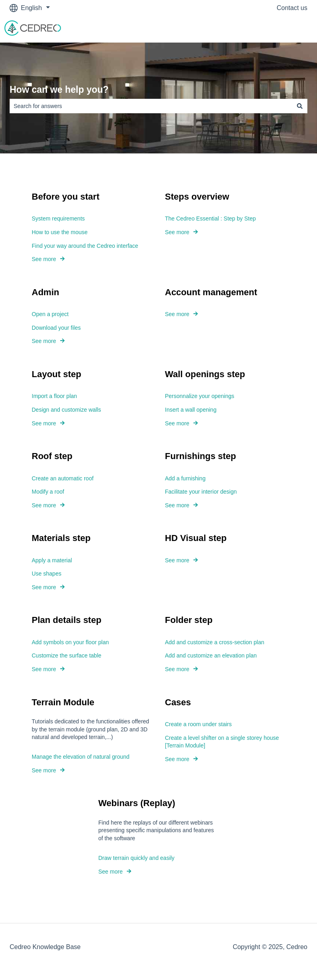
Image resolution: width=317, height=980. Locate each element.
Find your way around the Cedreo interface (85, 246)
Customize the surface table (67, 656)
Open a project (50, 314)
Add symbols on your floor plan (70, 642)
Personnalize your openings (200, 396)
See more (44, 259)
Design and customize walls (66, 410)
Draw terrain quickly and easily (136, 858)
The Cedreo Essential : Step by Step (210, 218)
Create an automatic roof (63, 478)
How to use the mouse (60, 232)
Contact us (292, 8)
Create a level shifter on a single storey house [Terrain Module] (222, 742)
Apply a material (52, 560)
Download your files (56, 328)
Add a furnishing (185, 478)
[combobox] (151, 106)
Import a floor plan (54, 396)
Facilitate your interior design (201, 492)
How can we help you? (59, 90)
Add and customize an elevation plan (211, 656)
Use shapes (47, 574)
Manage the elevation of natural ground (81, 757)
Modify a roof (48, 492)
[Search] (300, 106)
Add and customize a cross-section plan (214, 642)
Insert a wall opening (191, 410)
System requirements (58, 218)
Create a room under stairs (198, 724)
